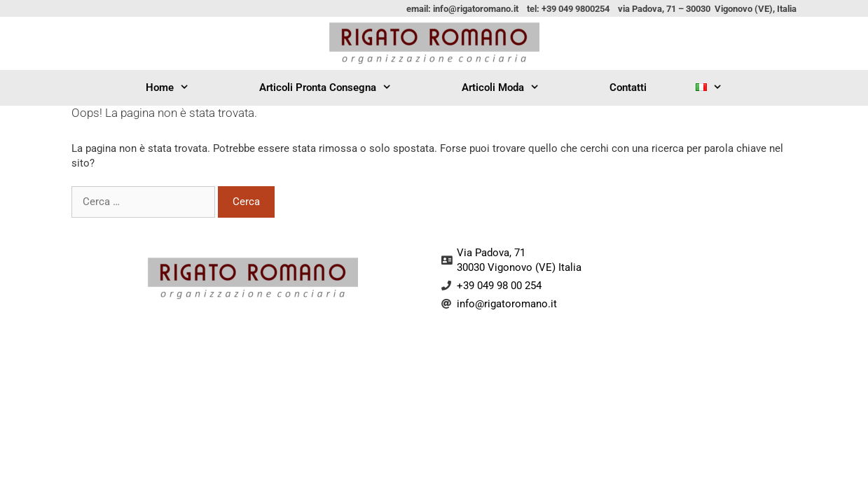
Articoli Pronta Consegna (336, 88)
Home (178, 88)
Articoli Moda (511, 88)
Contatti (628, 87)
